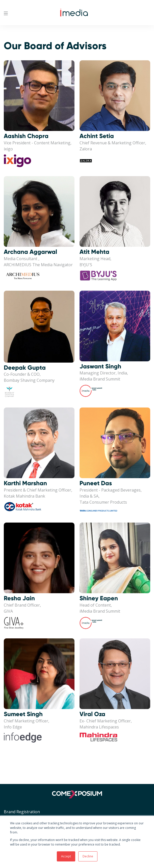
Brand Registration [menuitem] (22, 812)
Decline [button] (88, 856)
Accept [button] (66, 856)
